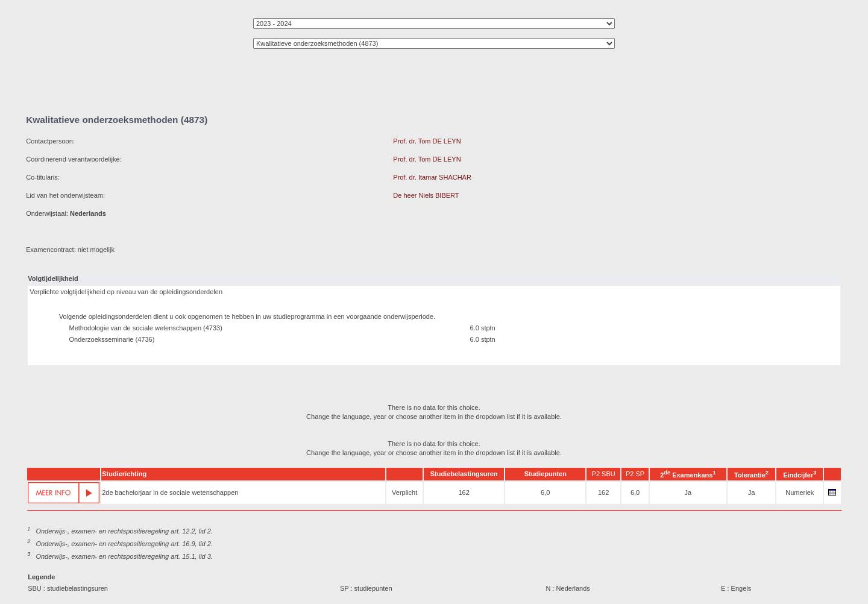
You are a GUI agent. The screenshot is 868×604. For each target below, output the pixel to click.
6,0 (545, 492)
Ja (688, 492)
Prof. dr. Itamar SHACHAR (432, 177)
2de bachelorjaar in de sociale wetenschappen (170, 492)
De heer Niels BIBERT (426, 195)
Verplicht (404, 492)
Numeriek (800, 492)
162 (464, 492)
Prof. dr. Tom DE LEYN (427, 141)
